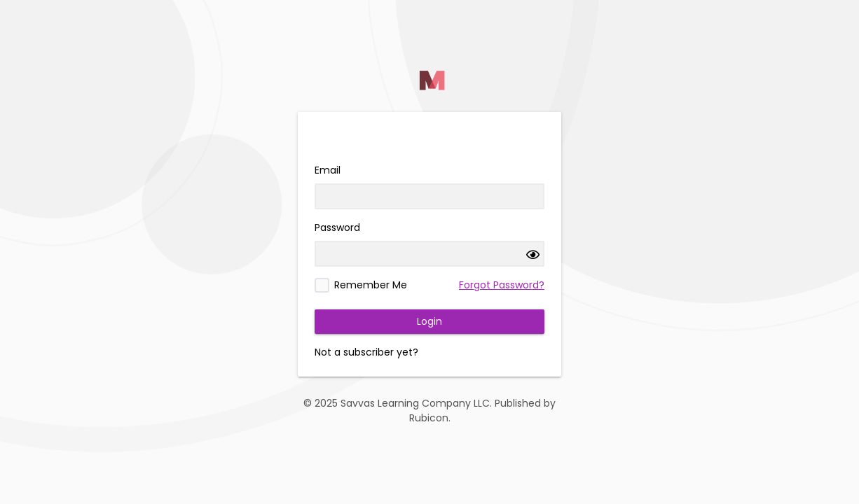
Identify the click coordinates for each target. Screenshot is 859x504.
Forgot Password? (502, 285)
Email (328, 170)
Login (429, 321)
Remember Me (371, 285)
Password (337, 227)
